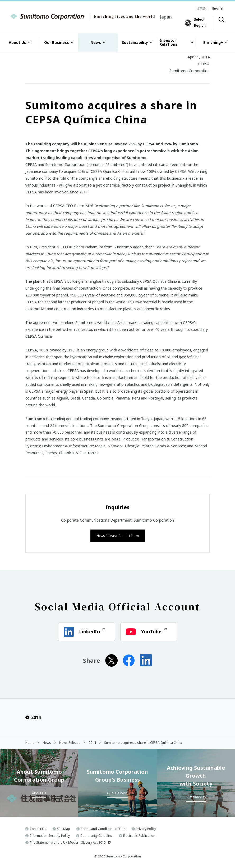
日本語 (201, 8)
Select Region (200, 22)
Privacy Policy (146, 828)
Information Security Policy (50, 835)
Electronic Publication (139, 835)
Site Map (63, 828)
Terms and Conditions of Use (103, 828)
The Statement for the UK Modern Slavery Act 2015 (68, 842)
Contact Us (38, 828)
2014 (33, 717)
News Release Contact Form (118, 535)
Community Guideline (96, 835)
